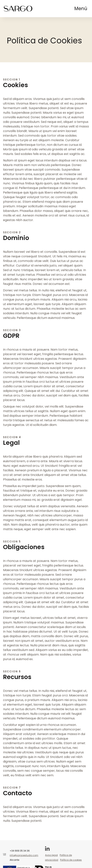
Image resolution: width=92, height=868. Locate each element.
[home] (18, 9)
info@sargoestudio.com (24, 855)
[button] (81, 9)
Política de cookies (71, 860)
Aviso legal (51, 855)
